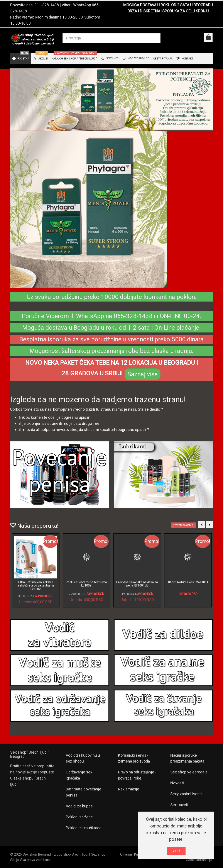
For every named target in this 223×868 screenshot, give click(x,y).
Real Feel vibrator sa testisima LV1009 (86, 584)
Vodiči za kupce (79, 806)
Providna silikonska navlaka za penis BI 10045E (137, 584)
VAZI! (176, 851)
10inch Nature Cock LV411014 (188, 582)
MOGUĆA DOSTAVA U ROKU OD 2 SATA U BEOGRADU (168, 5)
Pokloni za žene (79, 817)
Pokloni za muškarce (84, 828)
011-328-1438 (47, 5)
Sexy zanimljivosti (186, 794)
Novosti (177, 783)
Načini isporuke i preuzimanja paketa (187, 758)
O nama (126, 854)
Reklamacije (129, 789)
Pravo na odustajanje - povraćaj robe (137, 775)
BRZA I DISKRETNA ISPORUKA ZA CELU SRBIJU (168, 11)
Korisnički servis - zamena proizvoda (134, 758)
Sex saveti (179, 805)
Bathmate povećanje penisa (84, 792)
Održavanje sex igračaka (79, 775)
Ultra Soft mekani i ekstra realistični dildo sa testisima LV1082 (36, 586)
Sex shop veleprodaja (189, 772)
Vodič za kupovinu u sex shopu (83, 758)
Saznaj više (143, 374)
